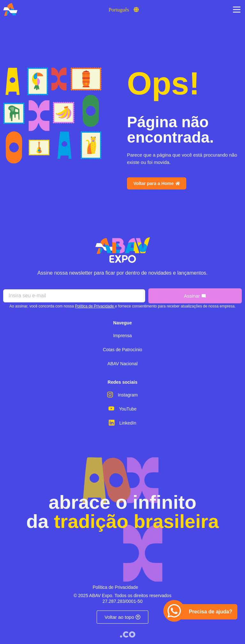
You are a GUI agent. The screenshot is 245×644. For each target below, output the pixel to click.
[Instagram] (110, 395)
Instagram (128, 395)
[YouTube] (111, 409)
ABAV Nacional (123, 364)
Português (119, 10)
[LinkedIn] (112, 423)
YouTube (128, 409)
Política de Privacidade (95, 306)
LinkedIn (128, 423)
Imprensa (122, 336)
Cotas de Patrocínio (123, 350)
